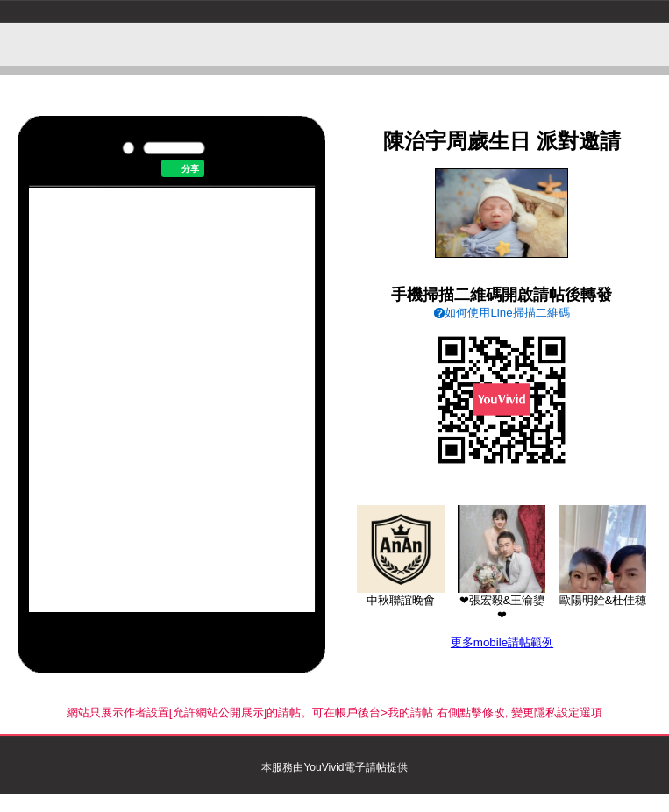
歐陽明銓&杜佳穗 (602, 595)
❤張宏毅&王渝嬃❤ (502, 602)
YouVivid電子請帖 (345, 767)
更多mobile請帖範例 (502, 642)
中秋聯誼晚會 (401, 595)
